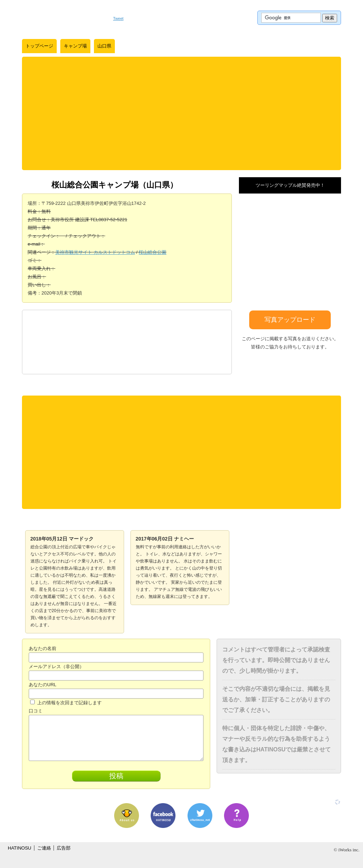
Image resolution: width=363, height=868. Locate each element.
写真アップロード (290, 320)
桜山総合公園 (152, 252)
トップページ (39, 46)
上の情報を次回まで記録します (66, 703)
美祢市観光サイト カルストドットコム (95, 252)
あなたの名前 (43, 648)
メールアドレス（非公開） (56, 667)
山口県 (104, 46)
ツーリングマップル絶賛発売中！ (290, 185)
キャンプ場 (75, 46)
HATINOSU (19, 848)
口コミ (36, 711)
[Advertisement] (181, 113)
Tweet (118, 18)
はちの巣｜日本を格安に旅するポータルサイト (64, 18)
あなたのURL (43, 685)
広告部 (64, 848)
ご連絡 (44, 848)
